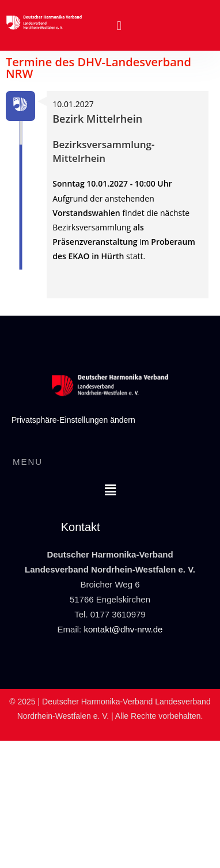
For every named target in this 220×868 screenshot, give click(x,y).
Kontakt (81, 527)
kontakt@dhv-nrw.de (123, 629)
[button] (119, 25)
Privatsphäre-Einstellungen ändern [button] (73, 420)
